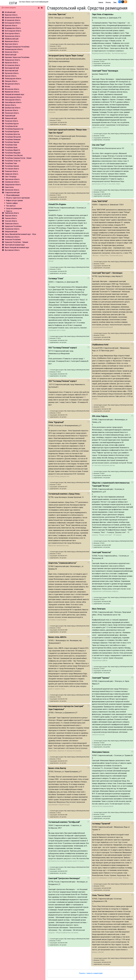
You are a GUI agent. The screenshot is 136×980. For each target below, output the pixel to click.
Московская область (12, 89)
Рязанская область (11, 171)
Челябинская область (12, 237)
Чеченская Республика (13, 240)
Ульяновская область (12, 229)
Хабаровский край (11, 232)
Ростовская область (12, 169)
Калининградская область (14, 49)
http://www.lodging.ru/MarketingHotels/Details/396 (78, 118)
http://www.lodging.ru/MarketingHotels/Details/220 (78, 44)
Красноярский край (11, 71)
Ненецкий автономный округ (15, 94)
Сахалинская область (12, 182)
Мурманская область (12, 92)
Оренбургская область (13, 108)
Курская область (11, 76)
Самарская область (12, 174)
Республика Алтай (11, 126)
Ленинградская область (13, 79)
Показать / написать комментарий (91, 973)
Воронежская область (12, 36)
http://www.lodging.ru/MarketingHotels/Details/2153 (79, 370)
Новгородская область (13, 100)
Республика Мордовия (13, 153)
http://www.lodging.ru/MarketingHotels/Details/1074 (79, 336)
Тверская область (11, 216)
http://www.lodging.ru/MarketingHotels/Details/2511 (79, 552)
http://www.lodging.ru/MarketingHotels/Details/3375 (79, 757)
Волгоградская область (13, 31)
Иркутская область (11, 44)
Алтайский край (10, 12)
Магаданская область (12, 84)
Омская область (10, 105)
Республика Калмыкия (13, 140)
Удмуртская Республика (13, 226)
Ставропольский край (12, 193)
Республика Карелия (12, 142)
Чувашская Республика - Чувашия (16, 242)
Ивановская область (12, 41)
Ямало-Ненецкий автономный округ (17, 247)
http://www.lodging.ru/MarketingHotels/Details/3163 (79, 695)
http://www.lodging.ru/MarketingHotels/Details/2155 (79, 411)
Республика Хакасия (12, 166)
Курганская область (12, 73)
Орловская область (11, 110)
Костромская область (12, 65)
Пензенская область (12, 113)
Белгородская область (13, 23)
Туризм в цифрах (12, 203)
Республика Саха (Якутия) (14, 155)
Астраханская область (13, 20)
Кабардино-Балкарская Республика (17, 47)
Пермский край (10, 116)
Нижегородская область (13, 97)
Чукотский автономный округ (15, 245)
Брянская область (11, 26)
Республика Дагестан (12, 134)
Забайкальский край (12, 39)
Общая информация (13, 195)
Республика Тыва (11, 163)
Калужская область (12, 52)
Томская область (11, 218)
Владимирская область (13, 28)
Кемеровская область (12, 60)
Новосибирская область (13, 102)
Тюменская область (12, 224)
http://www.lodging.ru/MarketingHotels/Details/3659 (79, 939)
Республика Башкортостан (14, 129)
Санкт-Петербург (11, 177)
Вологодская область (12, 33)
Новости (9, 211)
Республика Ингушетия (13, 137)
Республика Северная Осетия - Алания (18, 158)
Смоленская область (12, 190)
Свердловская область (13, 185)
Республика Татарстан (13, 161)
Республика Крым (11, 147)
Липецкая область (11, 81)
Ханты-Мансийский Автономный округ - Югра (20, 234)
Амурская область (11, 15)
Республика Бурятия (12, 132)
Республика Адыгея (12, 124)
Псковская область (11, 121)
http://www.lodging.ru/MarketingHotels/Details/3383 (79, 811)
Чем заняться (11, 206)
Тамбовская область (12, 213)
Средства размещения (14, 208)
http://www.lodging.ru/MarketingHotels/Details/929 (78, 267)
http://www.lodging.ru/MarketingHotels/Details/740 (78, 193)
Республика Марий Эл (12, 150)
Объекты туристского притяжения (18, 198)
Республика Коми (11, 145)
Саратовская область (12, 179)
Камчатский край (11, 55)
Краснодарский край (12, 68)
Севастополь (9, 187)
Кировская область (11, 63)
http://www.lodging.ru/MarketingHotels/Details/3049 (79, 626)
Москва (7, 86)
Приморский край (11, 118)
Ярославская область (12, 250)
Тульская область (11, 221)
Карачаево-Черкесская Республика (17, 57)
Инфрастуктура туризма (14, 200)
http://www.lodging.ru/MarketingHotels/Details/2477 (79, 482)
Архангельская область (13, 18)
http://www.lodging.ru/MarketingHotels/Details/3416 (79, 867)
